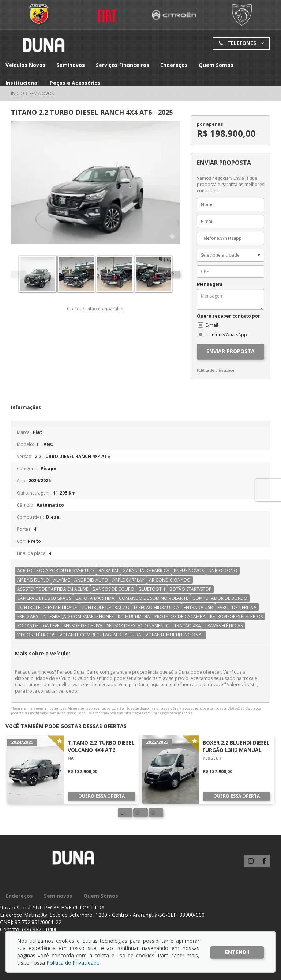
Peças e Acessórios (75, 83)
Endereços (174, 65)
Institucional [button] (22, 83)
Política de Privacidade (73, 963)
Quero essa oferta (102, 796)
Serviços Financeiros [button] (123, 65)
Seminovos (71, 65)
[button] (231, 255)
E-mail (212, 325)
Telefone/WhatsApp (226, 335)
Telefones (241, 43)
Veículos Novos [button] (25, 65)
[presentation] (173, 274)
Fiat (39, 15)
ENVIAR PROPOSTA (231, 351)
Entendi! (237, 952)
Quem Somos (216, 65)
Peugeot (242, 14)
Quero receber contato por (228, 316)
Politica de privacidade (216, 370)
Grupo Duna (44, 45)
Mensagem (210, 284)
